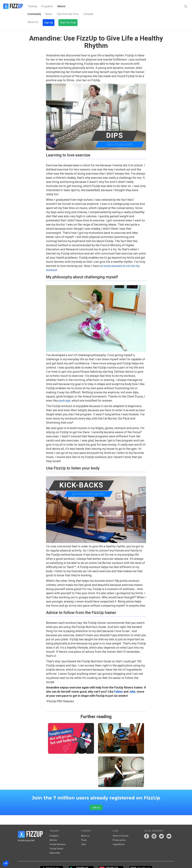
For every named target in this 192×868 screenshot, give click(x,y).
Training (32, 6)
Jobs (83, 835)
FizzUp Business (57, 835)
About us (85, 826)
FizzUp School (56, 839)
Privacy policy (119, 831)
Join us (96, 798)
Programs (47, 6)
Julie (132, 682)
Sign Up (159, 6)
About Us (75, 6)
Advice (61, 6)
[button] (149, 6)
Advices (53, 831)
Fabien (119, 682)
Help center (55, 843)
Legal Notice (118, 835)
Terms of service (120, 826)
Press (84, 831)
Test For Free (178, 6)
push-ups (64, 391)
